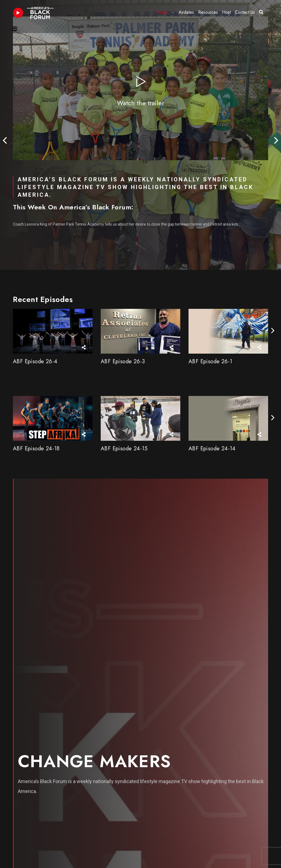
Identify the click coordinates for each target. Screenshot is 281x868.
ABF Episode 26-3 (123, 361)
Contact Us (245, 12)
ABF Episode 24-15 (124, 449)
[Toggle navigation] (15, 29)
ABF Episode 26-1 (210, 361)
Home (162, 12)
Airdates (186, 12)
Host (226, 12)
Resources (208, 12)
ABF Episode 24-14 (212, 449)
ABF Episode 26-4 (35, 361)
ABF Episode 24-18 (36, 449)
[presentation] (5, 141)
